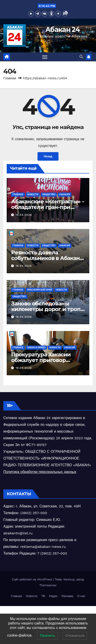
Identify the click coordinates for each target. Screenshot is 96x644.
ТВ (43, 596)
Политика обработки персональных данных (40, 472)
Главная (10, 78)
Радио (53, 596)
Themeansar (48, 585)
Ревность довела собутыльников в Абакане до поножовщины (47, 258)
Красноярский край (40, 290)
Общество (49, 194)
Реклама (67, 596)
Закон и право (36, 348)
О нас (81, 596)
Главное (18, 194)
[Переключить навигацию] (45, 57)
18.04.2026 (24, 215)
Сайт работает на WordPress (33, 579)
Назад (48, 156)
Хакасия (65, 194)
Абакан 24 (63, 30)
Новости (33, 194)
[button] (81, 57)
